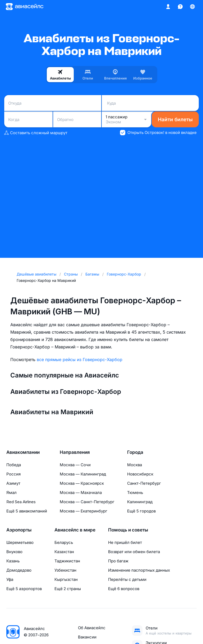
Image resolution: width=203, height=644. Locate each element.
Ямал (11, 493)
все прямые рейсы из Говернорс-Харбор (80, 360)
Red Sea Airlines (21, 502)
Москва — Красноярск (82, 483)
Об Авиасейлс (92, 628)
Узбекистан (65, 570)
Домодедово (19, 570)
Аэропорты (19, 530)
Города (135, 452)
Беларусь (64, 542)
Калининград (140, 502)
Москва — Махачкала (81, 493)
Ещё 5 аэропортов (24, 589)
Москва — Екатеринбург (84, 511)
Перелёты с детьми (127, 579)
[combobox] (53, 103)
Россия (13, 474)
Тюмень (135, 493)
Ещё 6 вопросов (124, 589)
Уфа (10, 579)
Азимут (13, 483)
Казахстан (64, 552)
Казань (13, 561)
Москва (135, 465)
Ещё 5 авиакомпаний (27, 511)
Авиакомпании (23, 452)
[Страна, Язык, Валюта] (192, 7)
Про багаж (118, 561)
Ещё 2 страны (68, 589)
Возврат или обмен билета (134, 552)
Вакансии (87, 637)
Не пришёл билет (125, 542)
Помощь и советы (128, 530)
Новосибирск (140, 474)
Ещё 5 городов (141, 511)
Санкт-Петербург (144, 483)
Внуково (14, 552)
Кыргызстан (66, 579)
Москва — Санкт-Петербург (87, 502)
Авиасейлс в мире (75, 530)
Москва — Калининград (83, 474)
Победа (14, 465)
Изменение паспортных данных (139, 570)
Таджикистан (67, 561)
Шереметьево (20, 542)
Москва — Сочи (75, 465)
